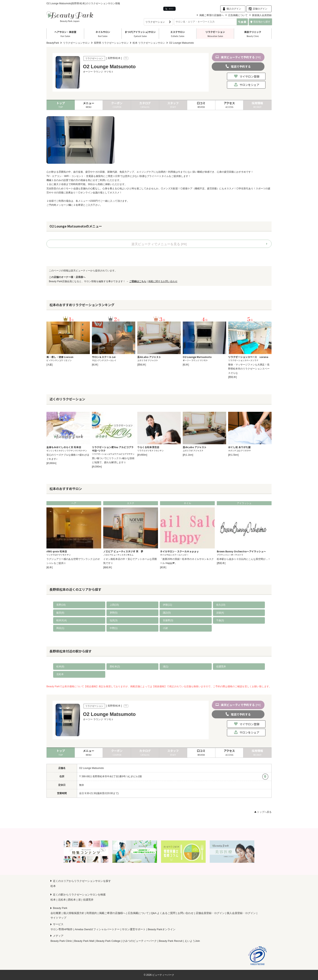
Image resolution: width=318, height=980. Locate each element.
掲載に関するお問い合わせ (163, 281)
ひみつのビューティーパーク (140, 941)
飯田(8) (60, 613)
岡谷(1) (60, 628)
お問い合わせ (186, 913)
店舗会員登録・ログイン (210, 913)
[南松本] (108, 567)
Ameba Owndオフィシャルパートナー (97, 929)
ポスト (169, 9)
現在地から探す (260, 22)
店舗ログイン (260, 9)
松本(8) (60, 667)
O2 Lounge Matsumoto (91, 768)
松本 (53, 886)
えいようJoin (192, 941)
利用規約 (92, 913)
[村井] (163, 567)
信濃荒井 (221, 667)
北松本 (60, 674)
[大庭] (50, 365)
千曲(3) (220, 620)
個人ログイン (234, 9)
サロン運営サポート (134, 929)
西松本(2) (115, 667)
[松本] (95, 365)
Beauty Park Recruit (171, 941)
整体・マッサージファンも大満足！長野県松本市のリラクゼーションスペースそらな (249, 369)
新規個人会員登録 (262, 15)
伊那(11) (167, 605)
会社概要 (56, 913)
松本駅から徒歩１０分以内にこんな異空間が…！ (244, 559)
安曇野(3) (168, 620)
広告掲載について (238, 15)
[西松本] (142, 365)
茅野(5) (114, 613)
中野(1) (114, 628)
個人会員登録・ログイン (241, 913)
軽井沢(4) (62, 620)
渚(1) (166, 667)
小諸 (165, 628)
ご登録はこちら (138, 281)
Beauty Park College (108, 941)
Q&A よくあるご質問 (163, 913)
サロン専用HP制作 (62, 929)
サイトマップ (58, 918)
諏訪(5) (167, 613)
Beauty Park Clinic (61, 941)
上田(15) (114, 605)
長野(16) (61, 605)
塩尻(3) (114, 620)
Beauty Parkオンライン (162, 929)
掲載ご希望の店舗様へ (212, 15)
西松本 (72, 900)
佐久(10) (221, 605)
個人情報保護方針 (74, 913)
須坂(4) (220, 613)
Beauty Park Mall (84, 941)
